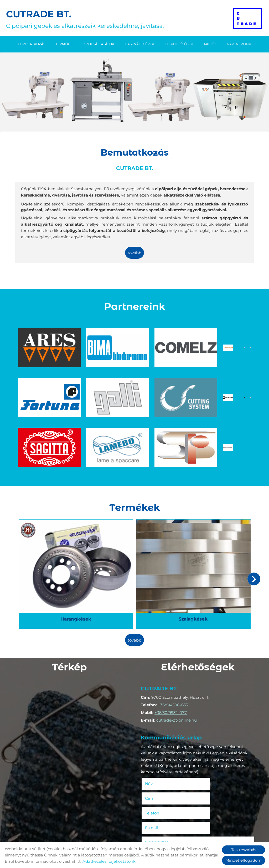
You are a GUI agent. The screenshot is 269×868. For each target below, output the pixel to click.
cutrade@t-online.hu (178, 652)
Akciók (210, 43)
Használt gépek (139, 43)
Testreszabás (244, 850)
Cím (206, 715)
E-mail (216, 730)
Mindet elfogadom (244, 860)
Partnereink (239, 43)
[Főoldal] (247, 19)
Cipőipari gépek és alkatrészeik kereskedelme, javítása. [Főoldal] (87, 19)
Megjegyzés (158, 744)
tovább (134, 253)
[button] (253, 515)
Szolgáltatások (99, 43)
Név (158, 715)
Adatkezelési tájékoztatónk (109, 861)
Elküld (151, 830)
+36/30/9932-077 (172, 645)
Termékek (65, 43)
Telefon (161, 730)
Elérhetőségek (179, 43)
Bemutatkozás (32, 43)
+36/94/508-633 (174, 637)
